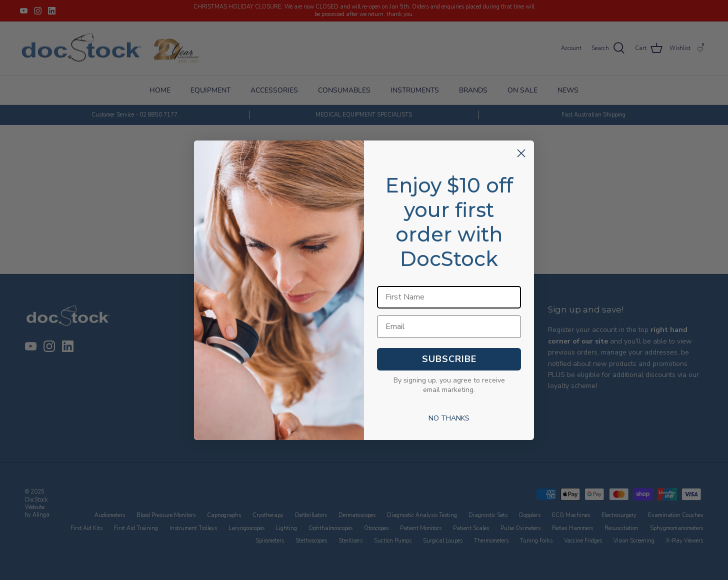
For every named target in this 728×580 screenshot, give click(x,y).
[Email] (449, 327)
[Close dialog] (521, 153)
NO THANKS (449, 418)
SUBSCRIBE (449, 359)
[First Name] (449, 297)
